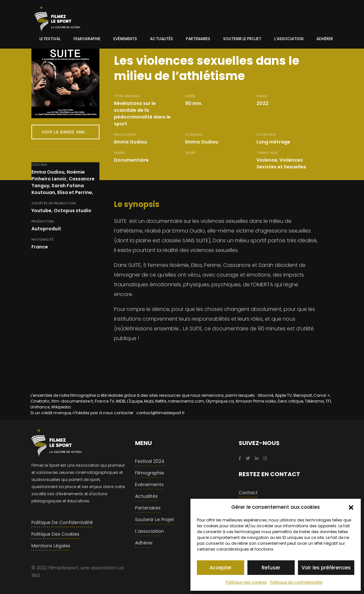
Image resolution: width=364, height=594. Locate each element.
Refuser (271, 568)
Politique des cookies (246, 582)
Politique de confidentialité (296, 582)
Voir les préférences (326, 568)
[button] (351, 507)
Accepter (221, 568)
